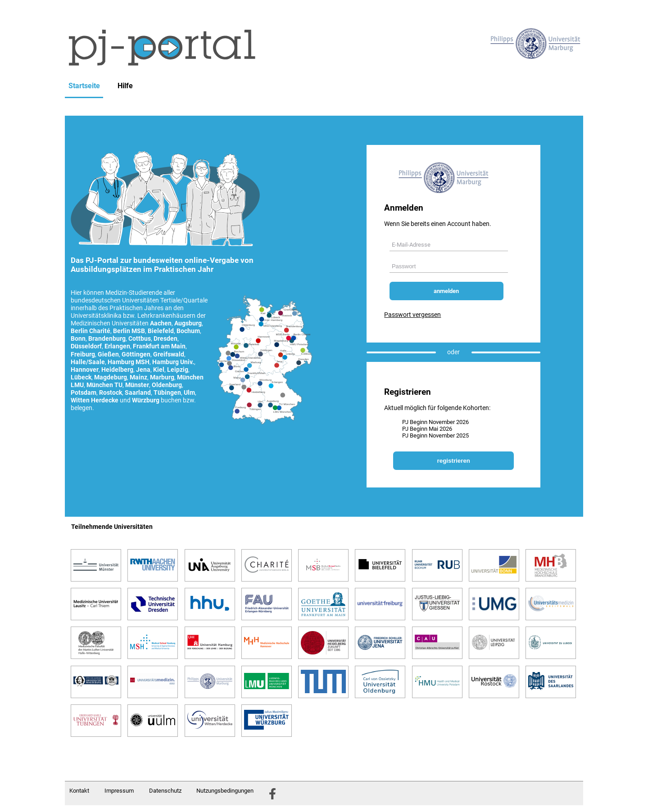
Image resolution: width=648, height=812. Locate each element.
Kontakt (79, 791)
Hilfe (125, 86)
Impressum (119, 791)
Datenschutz (165, 791)
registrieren (454, 461)
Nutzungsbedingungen (225, 791)
